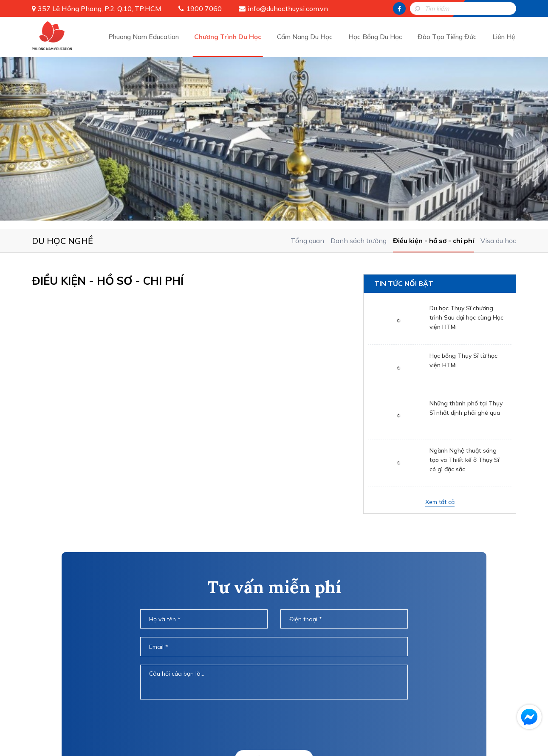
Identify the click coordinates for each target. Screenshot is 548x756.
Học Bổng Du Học (377, 36)
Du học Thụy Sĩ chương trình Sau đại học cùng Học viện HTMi (466, 153)
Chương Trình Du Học (230, 36)
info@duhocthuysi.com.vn (288, 8)
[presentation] (274, 560)
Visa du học (498, 76)
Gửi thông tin (274, 594)
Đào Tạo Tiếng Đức (448, 36)
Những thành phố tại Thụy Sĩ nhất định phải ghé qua (466, 243)
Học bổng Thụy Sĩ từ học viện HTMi (463, 195)
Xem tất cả (440, 337)
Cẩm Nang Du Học (307, 36)
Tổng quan (307, 76)
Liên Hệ (504, 36)
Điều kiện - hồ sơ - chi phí (434, 76)
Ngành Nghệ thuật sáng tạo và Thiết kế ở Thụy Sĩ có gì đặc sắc (464, 295)
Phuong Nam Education (145, 36)
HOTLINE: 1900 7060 (274, 617)
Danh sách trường (359, 76)
